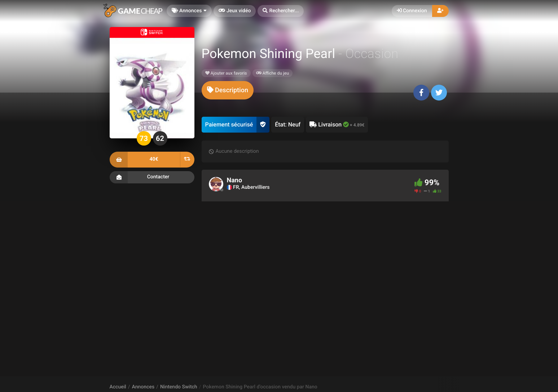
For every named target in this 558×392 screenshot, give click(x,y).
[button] (281, 11)
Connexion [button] (412, 11)
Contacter (152, 177)
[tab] (228, 90)
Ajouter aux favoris (226, 73)
